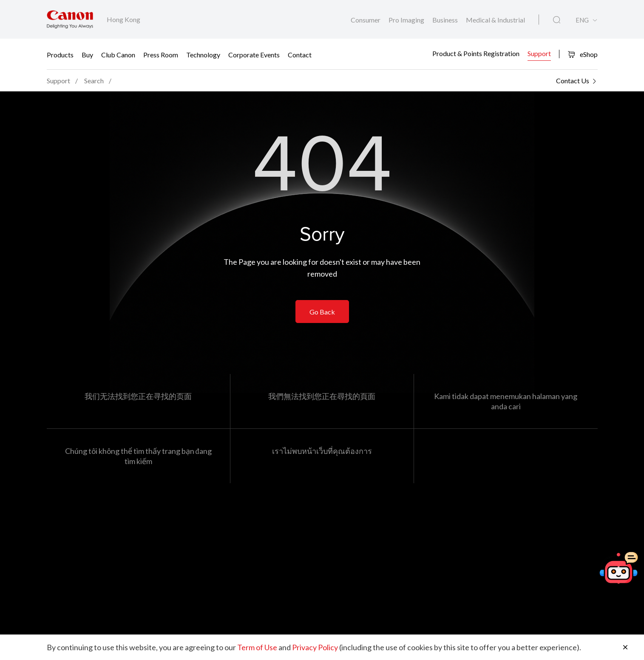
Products (60, 54)
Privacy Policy (315, 647)
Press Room (161, 54)
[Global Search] (557, 20)
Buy (87, 54)
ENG (582, 20)
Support (539, 53)
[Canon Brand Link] (70, 19)
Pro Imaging (407, 20)
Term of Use (257, 647)
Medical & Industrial (495, 20)
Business (446, 20)
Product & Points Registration (476, 53)
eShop (583, 54)
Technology (203, 54)
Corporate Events (254, 54)
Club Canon (118, 54)
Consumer (366, 20)
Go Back (322, 312)
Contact (300, 54)
